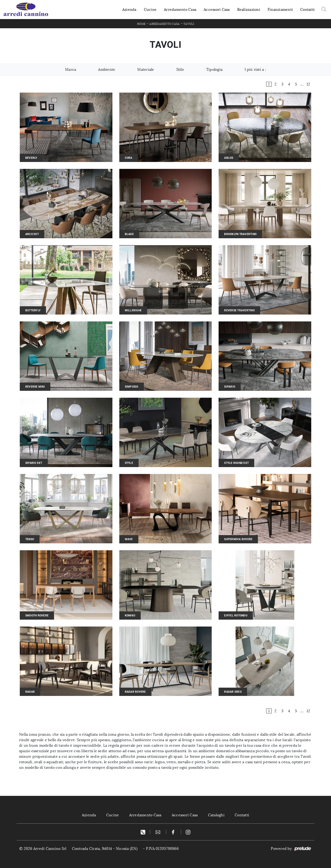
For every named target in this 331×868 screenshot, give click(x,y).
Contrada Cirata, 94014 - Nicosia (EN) (105, 849)
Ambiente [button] (107, 69)
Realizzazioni (249, 10)
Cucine (150, 10)
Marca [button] (71, 69)
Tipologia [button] (214, 69)
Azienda (129, 10)
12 (308, 84)
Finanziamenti (280, 10)
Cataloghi (216, 815)
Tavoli (189, 24)
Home (141, 24)
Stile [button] (180, 69)
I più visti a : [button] (255, 69)
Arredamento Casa (180, 10)
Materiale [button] (146, 69)
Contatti (307, 10)
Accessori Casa (217, 10)
